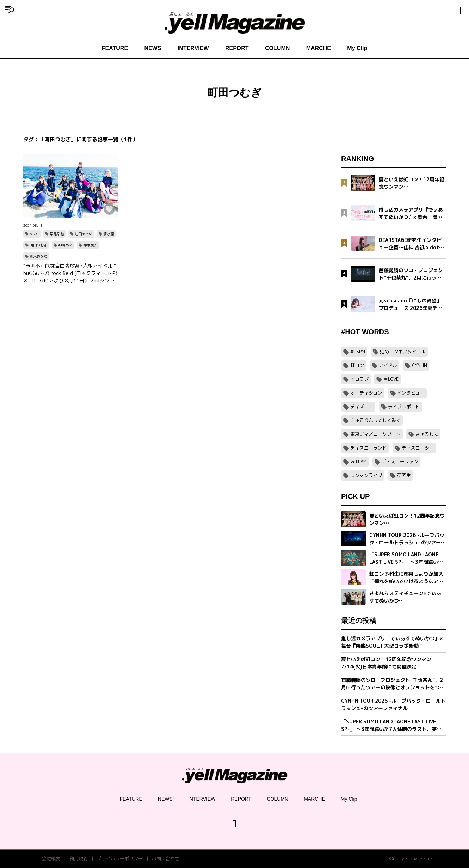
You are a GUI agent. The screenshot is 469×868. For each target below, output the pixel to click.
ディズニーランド (369, 448)
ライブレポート (404, 407)
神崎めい (65, 245)
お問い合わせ (166, 858)
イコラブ (359, 379)
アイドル (388, 365)
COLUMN (277, 48)
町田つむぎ (38, 245)
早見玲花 (57, 234)
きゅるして (427, 434)
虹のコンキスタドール (403, 352)
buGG (34, 234)
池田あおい (84, 234)
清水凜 (109, 234)
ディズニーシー (418, 448)
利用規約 (79, 858)
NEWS (153, 48)
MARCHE (319, 48)
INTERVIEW (193, 48)
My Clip (357, 48)
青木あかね (38, 256)
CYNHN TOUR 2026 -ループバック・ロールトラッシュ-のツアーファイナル (393, 704)
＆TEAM (359, 461)
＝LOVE (391, 379)
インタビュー (411, 393)
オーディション (366, 393)
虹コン (357, 365)
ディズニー (362, 407)
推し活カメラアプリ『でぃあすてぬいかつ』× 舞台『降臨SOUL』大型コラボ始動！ (392, 642)
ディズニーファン (400, 461)
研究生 (404, 475)
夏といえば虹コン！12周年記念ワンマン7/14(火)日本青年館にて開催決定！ (386, 663)
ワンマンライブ (366, 475)
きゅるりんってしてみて (375, 420)
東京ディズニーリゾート (375, 434)
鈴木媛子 (90, 245)
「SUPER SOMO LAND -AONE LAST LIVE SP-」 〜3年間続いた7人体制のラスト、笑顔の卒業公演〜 (391, 725)
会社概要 (51, 858)
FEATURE (115, 48)
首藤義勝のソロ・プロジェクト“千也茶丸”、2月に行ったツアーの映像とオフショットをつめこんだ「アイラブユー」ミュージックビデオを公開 (393, 684)
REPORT (237, 48)
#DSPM (358, 352)
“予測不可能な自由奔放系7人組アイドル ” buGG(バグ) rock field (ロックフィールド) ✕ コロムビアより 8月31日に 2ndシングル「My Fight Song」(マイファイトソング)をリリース (70, 273)
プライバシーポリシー (120, 858)
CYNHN (419, 365)
